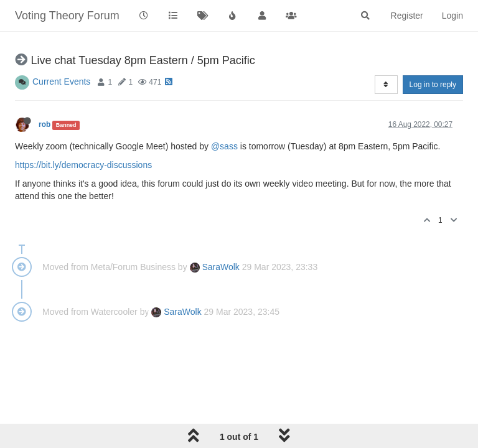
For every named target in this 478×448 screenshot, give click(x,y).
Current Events (61, 82)
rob (45, 124)
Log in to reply (433, 85)
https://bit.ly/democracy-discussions (83, 165)
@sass (224, 146)
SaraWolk (215, 267)
